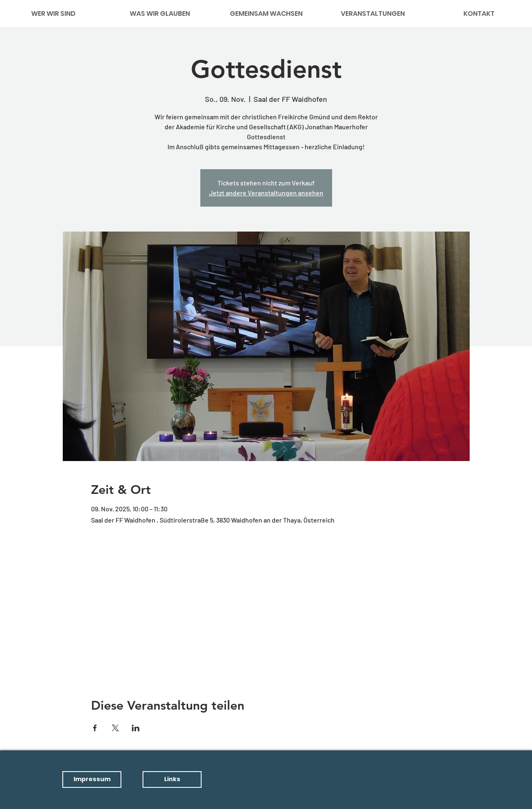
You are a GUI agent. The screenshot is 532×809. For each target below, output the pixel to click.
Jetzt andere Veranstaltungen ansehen (266, 193)
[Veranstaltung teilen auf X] (115, 728)
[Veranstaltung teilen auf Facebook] (95, 728)
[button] (92, 779)
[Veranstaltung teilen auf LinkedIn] (136, 728)
